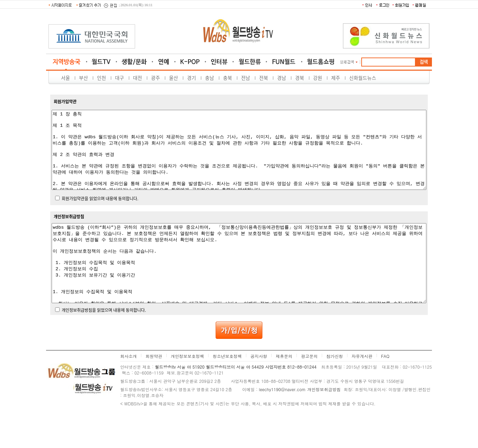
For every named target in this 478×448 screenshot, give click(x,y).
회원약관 (154, 387)
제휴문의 (284, 387)
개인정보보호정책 (187, 387)
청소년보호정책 (227, 387)
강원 (318, 78)
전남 (246, 78)
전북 (264, 78)
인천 (101, 78)
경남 (282, 78)
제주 (336, 78)
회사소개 (129, 387)
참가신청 (335, 387)
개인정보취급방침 (324, 420)
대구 (119, 78)
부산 (83, 78)
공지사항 (259, 387)
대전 (138, 78)
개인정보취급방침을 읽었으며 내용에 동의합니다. (104, 341)
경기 (192, 78)
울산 (174, 78)
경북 (300, 78)
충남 (210, 78)
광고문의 (309, 387)
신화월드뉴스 (363, 78)
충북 (228, 78)
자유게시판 (362, 387)
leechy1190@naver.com (282, 420)
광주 (156, 78)
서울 (65, 78)
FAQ (385, 387)
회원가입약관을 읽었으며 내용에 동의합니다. (100, 214)
